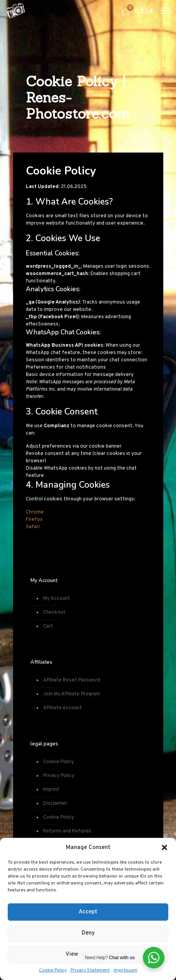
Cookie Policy (53, 970)
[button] (164, 847)
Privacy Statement (90, 970)
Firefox (34, 520)
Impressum (126, 970)
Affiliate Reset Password (72, 680)
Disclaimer (55, 804)
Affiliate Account (63, 708)
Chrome (35, 512)
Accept (88, 912)
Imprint (51, 790)
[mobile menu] (166, 12)
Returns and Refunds (67, 831)
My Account (57, 599)
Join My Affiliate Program (72, 694)
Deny (88, 933)
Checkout (54, 612)
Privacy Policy (59, 776)
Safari (33, 527)
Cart (48, 626)
